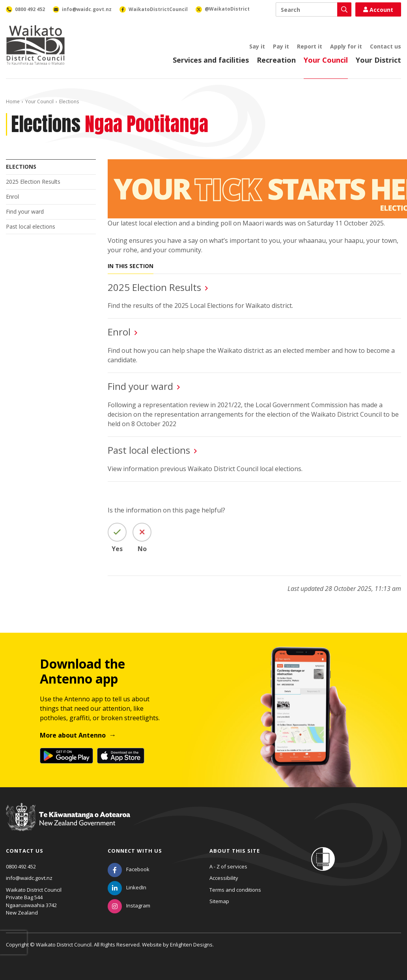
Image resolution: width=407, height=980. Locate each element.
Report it (310, 46)
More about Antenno (73, 735)
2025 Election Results (33, 182)
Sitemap (219, 901)
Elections (21, 167)
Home (13, 102)
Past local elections (31, 226)
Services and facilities (211, 60)
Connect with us (135, 851)
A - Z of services (228, 866)
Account (378, 10)
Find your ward (25, 211)
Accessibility (224, 878)
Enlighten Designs (191, 945)
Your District (378, 60)
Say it (257, 46)
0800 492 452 (21, 866)
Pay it (281, 46)
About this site (235, 851)
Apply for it (346, 46)
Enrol (12, 197)
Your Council (326, 60)
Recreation (276, 60)
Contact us (386, 46)
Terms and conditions (235, 890)
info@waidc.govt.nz (29, 878)
